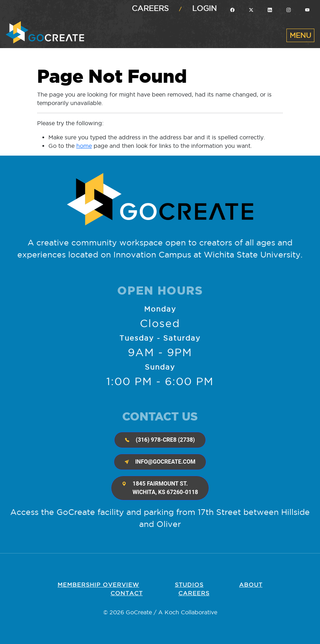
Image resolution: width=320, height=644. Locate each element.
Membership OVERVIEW (98, 585)
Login (205, 8)
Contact (127, 593)
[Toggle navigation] (300, 35)
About (251, 585)
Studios (189, 585)
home (84, 146)
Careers (150, 8)
